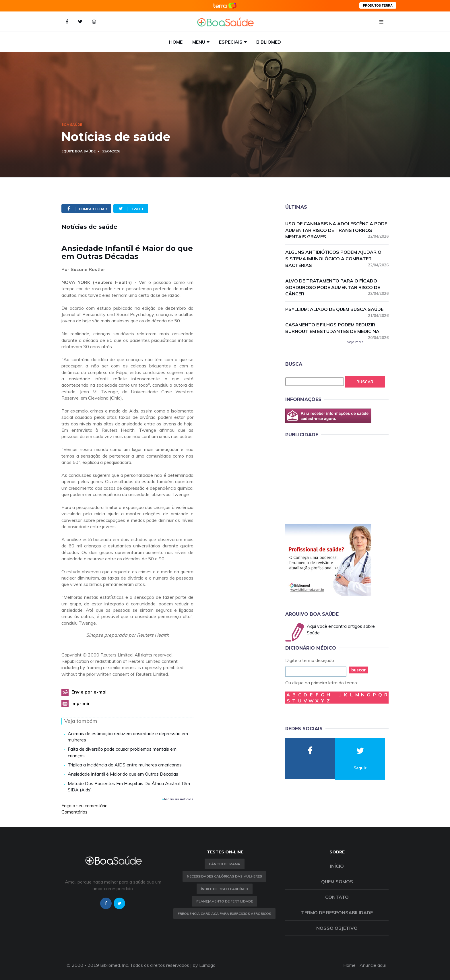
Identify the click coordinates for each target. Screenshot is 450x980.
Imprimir (81, 703)
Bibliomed (269, 42)
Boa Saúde (72, 124)
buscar (359, 670)
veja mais (355, 342)
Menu (199, 42)
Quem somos (337, 882)
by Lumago (204, 965)
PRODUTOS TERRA (378, 5)
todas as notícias (178, 799)
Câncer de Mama (225, 864)
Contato (337, 897)
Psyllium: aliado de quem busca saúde (337, 309)
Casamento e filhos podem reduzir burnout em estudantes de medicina (337, 328)
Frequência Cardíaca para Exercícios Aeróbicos (224, 914)
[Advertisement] (328, 480)
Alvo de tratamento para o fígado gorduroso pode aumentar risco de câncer (337, 287)
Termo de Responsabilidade (337, 913)
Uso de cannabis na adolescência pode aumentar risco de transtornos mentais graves (337, 230)
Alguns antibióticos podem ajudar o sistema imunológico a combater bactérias (337, 259)
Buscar (365, 382)
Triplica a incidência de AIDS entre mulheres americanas (125, 765)
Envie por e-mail (90, 692)
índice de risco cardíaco (225, 889)
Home (176, 42)
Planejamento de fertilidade (225, 901)
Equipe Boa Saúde (78, 151)
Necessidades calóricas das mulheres (224, 876)
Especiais (231, 42)
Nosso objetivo (337, 928)
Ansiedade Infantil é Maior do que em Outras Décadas (123, 774)
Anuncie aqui (373, 965)
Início (337, 866)
